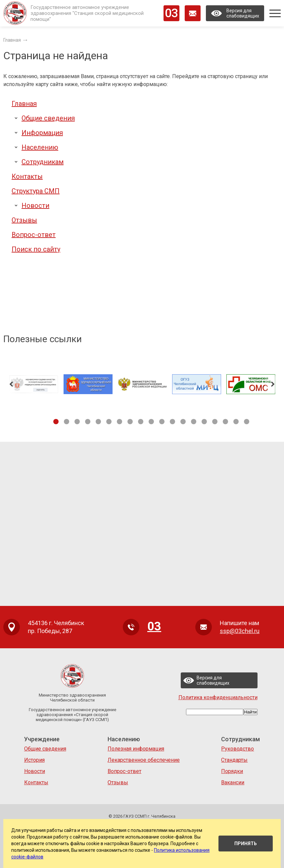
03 (171, 13)
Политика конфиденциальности (218, 697)
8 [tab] (130, 422)
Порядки (232, 771)
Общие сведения (48, 118)
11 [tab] (162, 422)
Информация (42, 133)
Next (273, 384)
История (34, 760)
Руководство (237, 749)
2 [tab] (67, 422)
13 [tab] (183, 422)
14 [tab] (194, 422)
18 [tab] (236, 422)
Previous (11, 384)
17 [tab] (225, 422)
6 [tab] (109, 422)
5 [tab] (98, 422)
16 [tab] (215, 422)
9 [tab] (141, 422)
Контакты (27, 176)
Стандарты (234, 760)
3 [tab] (77, 422)
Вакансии (233, 782)
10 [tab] (151, 422)
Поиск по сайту (36, 249)
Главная (24, 104)
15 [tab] (204, 422)
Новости (35, 206)
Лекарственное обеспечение (144, 760)
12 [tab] (172, 422)
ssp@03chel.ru (240, 631)
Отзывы (24, 220)
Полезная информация (136, 749)
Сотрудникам (43, 162)
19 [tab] (247, 422)
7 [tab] (119, 422)
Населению (40, 147)
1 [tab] (56, 422)
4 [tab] (88, 422)
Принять (246, 844)
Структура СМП (36, 191)
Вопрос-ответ (34, 235)
